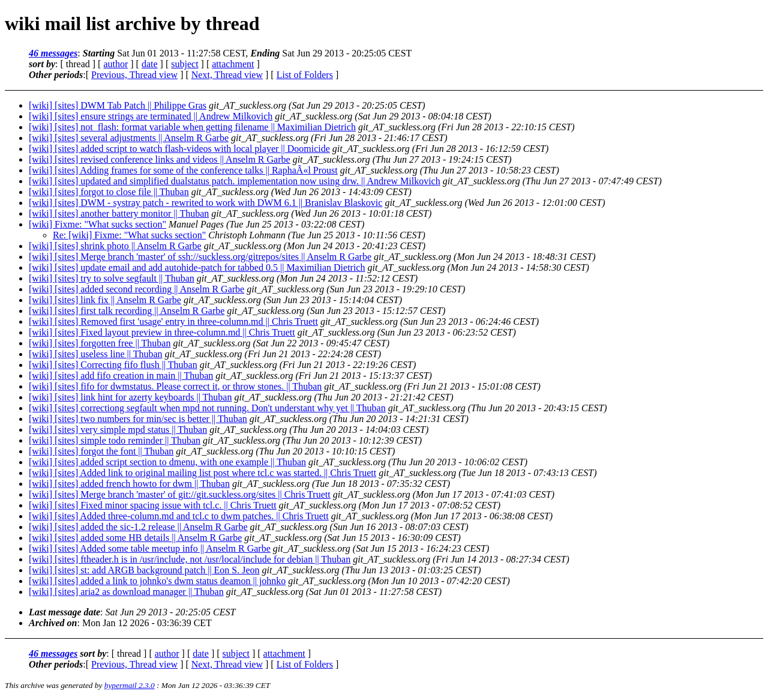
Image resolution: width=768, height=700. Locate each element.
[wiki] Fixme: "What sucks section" (97, 224)
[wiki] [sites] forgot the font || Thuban (101, 451)
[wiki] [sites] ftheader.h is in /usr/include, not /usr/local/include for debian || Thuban (190, 559)
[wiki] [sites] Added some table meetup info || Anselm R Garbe (150, 548)
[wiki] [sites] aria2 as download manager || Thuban (126, 592)
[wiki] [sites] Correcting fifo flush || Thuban (113, 365)
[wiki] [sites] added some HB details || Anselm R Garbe (135, 538)
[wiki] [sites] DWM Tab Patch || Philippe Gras (118, 105)
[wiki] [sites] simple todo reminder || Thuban (115, 440)
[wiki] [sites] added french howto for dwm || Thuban (129, 484)
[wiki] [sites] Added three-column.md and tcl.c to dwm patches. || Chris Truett (179, 516)
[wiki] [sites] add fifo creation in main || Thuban (121, 376)
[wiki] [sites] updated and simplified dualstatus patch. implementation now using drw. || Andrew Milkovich (235, 181)
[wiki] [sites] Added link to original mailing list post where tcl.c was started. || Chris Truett (202, 473)
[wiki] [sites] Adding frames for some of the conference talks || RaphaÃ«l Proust (183, 170)
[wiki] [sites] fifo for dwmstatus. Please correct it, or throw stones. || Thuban (175, 386)
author (115, 64)
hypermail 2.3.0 (130, 685)
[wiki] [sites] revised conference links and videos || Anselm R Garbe (160, 159)
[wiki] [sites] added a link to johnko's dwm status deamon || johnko (157, 581)
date (150, 64)
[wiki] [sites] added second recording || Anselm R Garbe (136, 289)
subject (184, 64)
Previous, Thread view (134, 75)
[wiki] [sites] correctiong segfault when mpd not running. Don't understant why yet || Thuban (207, 408)
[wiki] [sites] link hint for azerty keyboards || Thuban (130, 397)
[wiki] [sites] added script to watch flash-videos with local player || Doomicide (179, 149)
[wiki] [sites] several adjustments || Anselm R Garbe (129, 138)
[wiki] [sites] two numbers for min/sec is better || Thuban (138, 419)
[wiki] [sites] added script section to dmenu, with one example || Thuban (167, 462)
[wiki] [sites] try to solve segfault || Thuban (112, 278)
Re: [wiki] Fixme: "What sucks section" (129, 235)
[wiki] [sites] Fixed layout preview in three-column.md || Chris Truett (162, 332)
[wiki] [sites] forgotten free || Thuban (100, 343)
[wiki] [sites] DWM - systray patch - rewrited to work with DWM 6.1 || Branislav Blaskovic (205, 203)
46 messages (53, 53)
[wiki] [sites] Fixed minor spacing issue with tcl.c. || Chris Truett (153, 505)
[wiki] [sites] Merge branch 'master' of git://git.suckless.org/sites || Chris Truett (180, 494)
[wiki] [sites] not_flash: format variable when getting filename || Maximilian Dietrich (192, 127)
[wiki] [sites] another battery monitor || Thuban (119, 213)
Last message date (64, 612)
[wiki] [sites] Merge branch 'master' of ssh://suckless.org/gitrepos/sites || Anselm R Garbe (200, 257)
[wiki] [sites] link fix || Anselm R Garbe (105, 300)
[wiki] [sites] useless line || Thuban (96, 354)
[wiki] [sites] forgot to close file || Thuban (109, 192)
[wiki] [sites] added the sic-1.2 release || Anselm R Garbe (138, 527)
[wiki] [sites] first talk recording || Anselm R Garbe (127, 311)
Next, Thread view (227, 75)
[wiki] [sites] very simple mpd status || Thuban (118, 430)
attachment (233, 64)
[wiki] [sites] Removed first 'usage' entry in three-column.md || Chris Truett (173, 321)
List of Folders (305, 75)
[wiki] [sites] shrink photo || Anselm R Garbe (115, 246)
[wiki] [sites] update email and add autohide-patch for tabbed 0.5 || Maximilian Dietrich (197, 267)
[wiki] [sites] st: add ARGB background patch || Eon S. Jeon (144, 570)
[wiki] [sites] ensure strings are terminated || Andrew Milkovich (151, 116)
